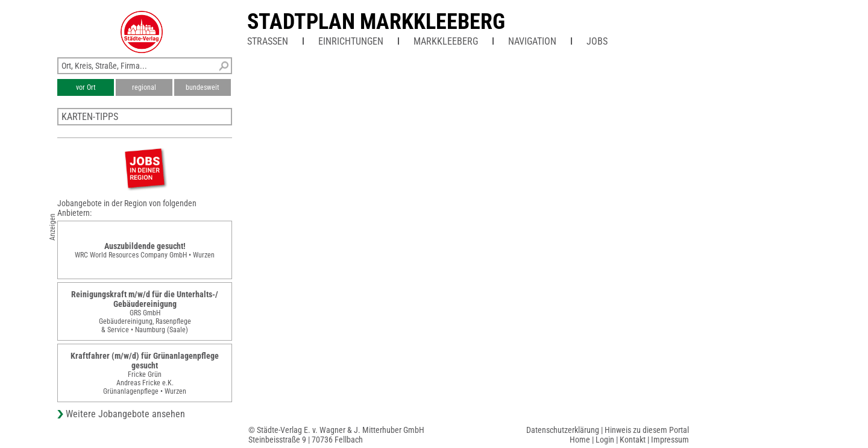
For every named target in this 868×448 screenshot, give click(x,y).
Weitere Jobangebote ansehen (125, 414)
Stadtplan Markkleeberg (376, 22)
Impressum (670, 440)
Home (580, 440)
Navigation (532, 41)
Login (605, 440)
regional (144, 87)
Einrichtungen (351, 41)
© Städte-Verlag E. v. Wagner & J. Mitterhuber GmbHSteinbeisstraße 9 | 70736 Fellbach (336, 435)
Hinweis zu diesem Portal (647, 430)
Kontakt (633, 440)
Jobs (597, 41)
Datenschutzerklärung (563, 430)
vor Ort (86, 87)
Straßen (268, 41)
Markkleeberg (446, 41)
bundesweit (203, 87)
